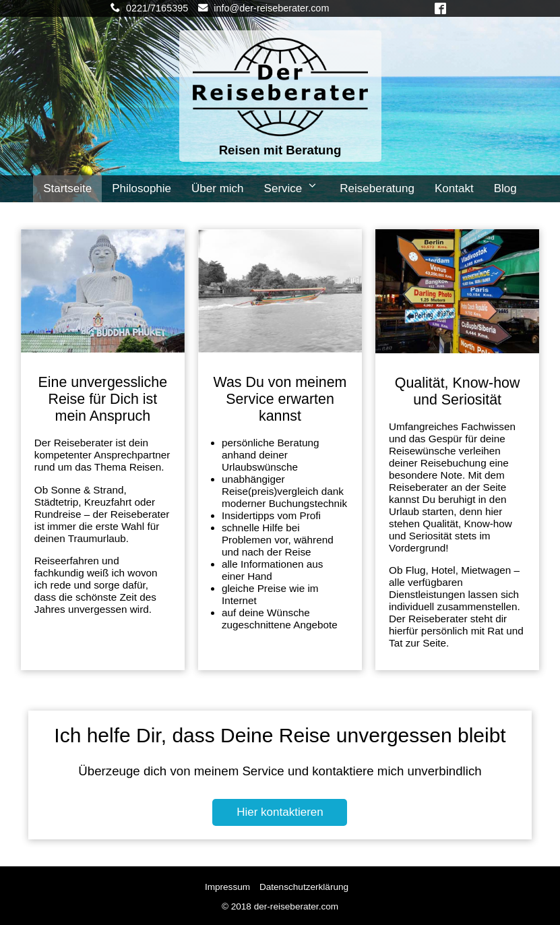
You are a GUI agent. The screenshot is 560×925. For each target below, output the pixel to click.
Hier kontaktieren (280, 812)
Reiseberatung (377, 188)
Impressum (227, 887)
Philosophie (142, 188)
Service (292, 188)
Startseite (67, 188)
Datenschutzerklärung (304, 887)
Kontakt (454, 188)
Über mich (217, 188)
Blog (505, 188)
